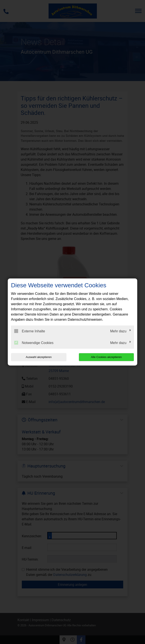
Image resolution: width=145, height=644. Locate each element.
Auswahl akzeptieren (39, 357)
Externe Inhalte (30, 331)
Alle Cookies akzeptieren (106, 357)
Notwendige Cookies (34, 343)
